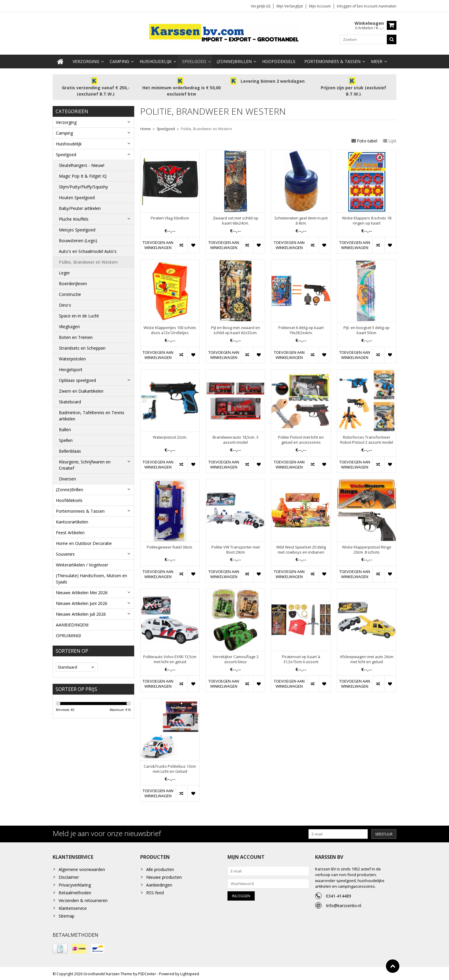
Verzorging (86, 60)
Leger (64, 271)
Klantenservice (73, 907)
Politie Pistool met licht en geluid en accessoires (301, 439)
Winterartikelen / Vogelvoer (82, 563)
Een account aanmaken (377, 6)
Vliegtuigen (69, 325)
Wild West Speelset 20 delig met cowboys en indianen (301, 548)
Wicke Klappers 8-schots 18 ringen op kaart (367, 219)
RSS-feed (155, 891)
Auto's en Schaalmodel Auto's (88, 250)
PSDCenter (147, 973)
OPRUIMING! (68, 634)
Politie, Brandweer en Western (88, 261)
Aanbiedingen (159, 883)
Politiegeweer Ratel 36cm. (170, 546)
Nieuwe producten (164, 876)
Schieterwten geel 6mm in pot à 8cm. (301, 219)
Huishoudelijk (156, 60)
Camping (119, 60)
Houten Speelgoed (77, 196)
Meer (377, 60)
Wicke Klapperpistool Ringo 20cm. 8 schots (367, 548)
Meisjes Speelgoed (77, 228)
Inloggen (345, 6)
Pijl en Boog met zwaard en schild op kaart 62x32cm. (236, 329)
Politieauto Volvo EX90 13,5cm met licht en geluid (170, 658)
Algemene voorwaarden (82, 868)
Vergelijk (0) (261, 6)
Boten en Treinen (76, 336)
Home (145, 128)
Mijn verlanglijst (290, 6)
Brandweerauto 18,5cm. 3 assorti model (235, 439)
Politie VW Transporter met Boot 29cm (236, 548)
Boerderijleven (73, 282)
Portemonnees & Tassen (332, 60)
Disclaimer (69, 876)
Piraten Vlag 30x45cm (170, 217)
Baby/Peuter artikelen (80, 207)
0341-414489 (339, 894)
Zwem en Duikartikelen (81, 390)
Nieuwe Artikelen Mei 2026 (82, 591)
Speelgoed (194, 60)
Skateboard (70, 400)
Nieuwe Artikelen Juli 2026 (81, 613)
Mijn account (320, 6)
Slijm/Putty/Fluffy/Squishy (83, 185)
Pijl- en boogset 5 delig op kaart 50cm (366, 329)
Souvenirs (65, 553)
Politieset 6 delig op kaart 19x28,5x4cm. (301, 329)
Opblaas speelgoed (77, 379)
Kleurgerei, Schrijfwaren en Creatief (85, 463)
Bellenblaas (70, 450)
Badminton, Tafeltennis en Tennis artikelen (92, 414)
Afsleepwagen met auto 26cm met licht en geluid (367, 658)
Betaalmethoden (75, 891)
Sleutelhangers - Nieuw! (82, 164)
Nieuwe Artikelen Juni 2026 (82, 602)
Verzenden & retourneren (83, 899)
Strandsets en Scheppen (82, 347)
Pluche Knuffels (74, 218)
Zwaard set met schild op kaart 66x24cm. (236, 219)
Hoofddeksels (279, 60)
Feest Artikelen (70, 531)
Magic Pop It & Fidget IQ (83, 175)
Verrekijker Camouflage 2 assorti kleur (236, 658)
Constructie (70, 293)
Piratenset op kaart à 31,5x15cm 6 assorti (301, 658)
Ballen (65, 428)
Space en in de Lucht (79, 314)
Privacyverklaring (75, 883)
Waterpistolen (72, 357)
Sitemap (67, 914)
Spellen (66, 439)
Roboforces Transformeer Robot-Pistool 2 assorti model (367, 439)
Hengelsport (71, 368)
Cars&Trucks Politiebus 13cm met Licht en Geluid (170, 767)
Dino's (65, 304)
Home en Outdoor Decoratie (84, 542)
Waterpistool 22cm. (170, 436)
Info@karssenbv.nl (343, 904)
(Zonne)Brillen (234, 60)
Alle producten (160, 868)
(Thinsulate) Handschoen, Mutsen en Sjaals (91, 577)
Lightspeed (190, 973)
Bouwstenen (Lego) (78, 239)
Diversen (67, 477)
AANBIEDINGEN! (72, 623)
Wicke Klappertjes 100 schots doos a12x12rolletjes (170, 329)
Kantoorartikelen (72, 520)
